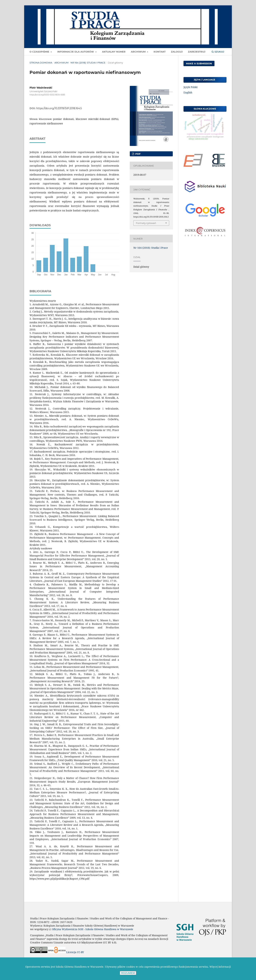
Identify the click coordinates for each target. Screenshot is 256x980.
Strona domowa (41, 63)
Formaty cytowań (146, 223)
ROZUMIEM (128, 973)
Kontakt (160, 52)
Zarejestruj (197, 52)
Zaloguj (177, 52)
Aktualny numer (114, 52)
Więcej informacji (220, 967)
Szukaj (218, 52)
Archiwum (139, 52)
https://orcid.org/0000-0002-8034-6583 (47, 95)
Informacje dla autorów (76, 52)
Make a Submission (199, 63)
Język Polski (190, 87)
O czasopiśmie (40, 52)
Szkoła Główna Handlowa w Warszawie (109, 929)
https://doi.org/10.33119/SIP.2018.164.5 (59, 108)
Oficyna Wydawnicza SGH (68, 929)
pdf (138, 154)
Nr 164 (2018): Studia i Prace (88, 63)
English (188, 92)
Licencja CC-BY (75, 952)
